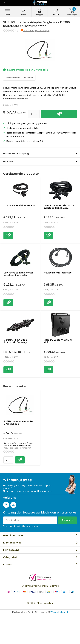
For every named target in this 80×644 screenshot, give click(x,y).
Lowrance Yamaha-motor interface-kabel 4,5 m (18, 274)
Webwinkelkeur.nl (59, 612)
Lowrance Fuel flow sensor (19, 205)
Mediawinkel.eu (45, 603)
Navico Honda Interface (58, 273)
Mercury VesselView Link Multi (58, 341)
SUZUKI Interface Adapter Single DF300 (19, 423)
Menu (8, 12)
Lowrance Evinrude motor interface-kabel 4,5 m (59, 207)
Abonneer (67, 520)
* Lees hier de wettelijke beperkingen (20, 526)
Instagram (6, 504)
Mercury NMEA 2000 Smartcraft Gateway (15, 341)
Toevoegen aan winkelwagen (8, 235)
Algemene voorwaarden (35, 586)
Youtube (13, 504)
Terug (4, 3)
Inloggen (40, 12)
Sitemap (54, 586)
